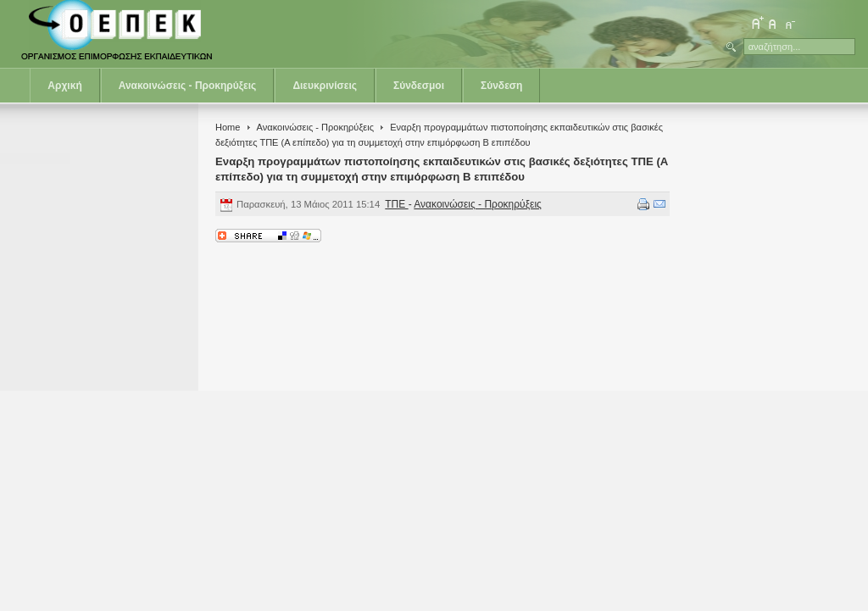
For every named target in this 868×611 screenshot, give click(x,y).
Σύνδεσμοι (419, 86)
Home (228, 127)
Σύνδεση (501, 86)
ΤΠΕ (396, 204)
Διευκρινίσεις (325, 86)
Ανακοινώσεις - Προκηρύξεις (188, 86)
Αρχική (64, 86)
